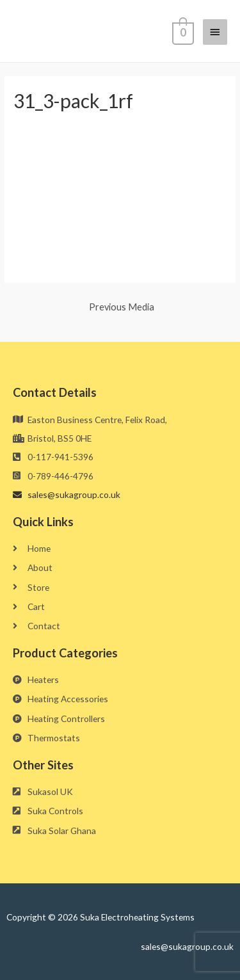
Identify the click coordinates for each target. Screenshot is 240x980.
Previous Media (122, 307)
